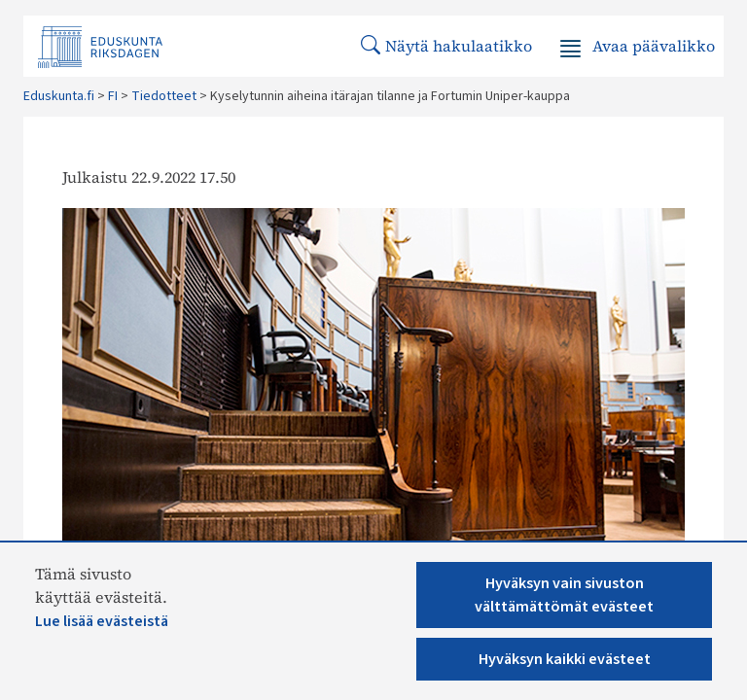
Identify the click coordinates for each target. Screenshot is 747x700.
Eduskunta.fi (59, 96)
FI (113, 96)
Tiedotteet (164, 96)
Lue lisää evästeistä (102, 621)
